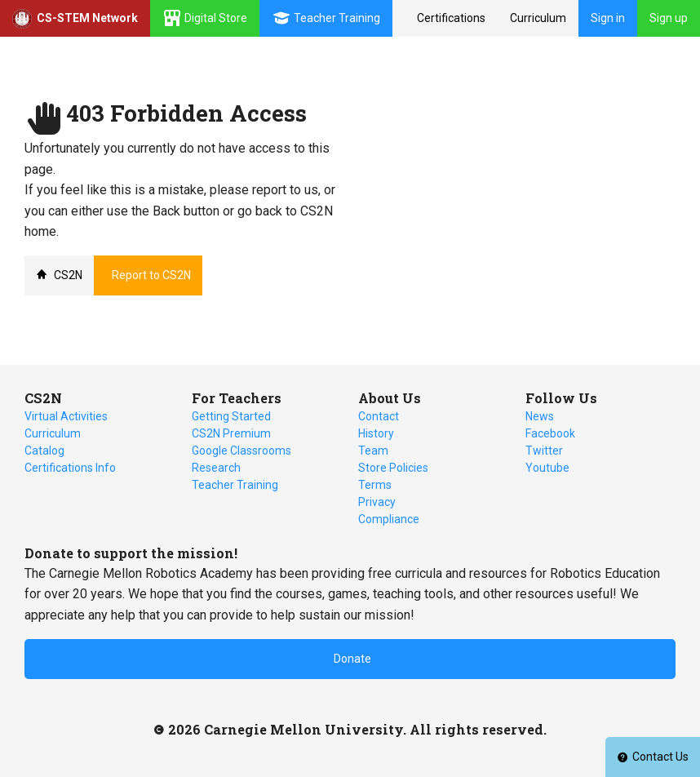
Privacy (377, 502)
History (376, 433)
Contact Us (653, 757)
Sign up (669, 18)
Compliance (389, 519)
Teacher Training (235, 485)
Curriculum (538, 18)
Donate (352, 659)
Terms (375, 485)
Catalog (44, 451)
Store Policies (393, 468)
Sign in (608, 18)
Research (216, 468)
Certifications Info (70, 468)
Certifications (451, 18)
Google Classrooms (241, 451)
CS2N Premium (231, 433)
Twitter (544, 451)
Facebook (550, 433)
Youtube (547, 468)
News (540, 416)
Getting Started (231, 416)
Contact (379, 416)
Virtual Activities (66, 416)
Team (373, 451)
